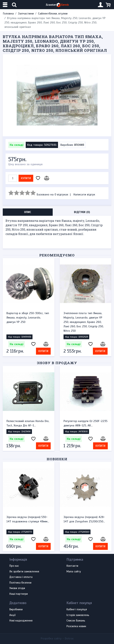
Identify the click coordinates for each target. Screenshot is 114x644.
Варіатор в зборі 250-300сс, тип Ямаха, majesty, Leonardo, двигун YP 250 (28, 318)
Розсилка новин (76, 626)
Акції (12, 615)
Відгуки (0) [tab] (82, 212)
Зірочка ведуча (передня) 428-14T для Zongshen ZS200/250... (84, 519)
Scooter (57, 5)
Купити (26, 178)
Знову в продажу (57, 363)
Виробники (16, 610)
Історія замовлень (78, 615)
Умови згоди (17, 588)
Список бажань (76, 621)
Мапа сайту (74, 572)
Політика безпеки (20, 583)
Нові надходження (21, 621)
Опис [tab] (28, 212)
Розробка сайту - (57, 639)
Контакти (72, 566)
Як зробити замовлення (24, 572)
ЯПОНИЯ (79, 145)
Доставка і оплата (21, 577)
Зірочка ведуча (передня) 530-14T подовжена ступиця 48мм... (28, 519)
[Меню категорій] (6, 5)
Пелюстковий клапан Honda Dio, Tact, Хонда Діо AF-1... (28, 423)
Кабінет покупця (77, 610)
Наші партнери (19, 594)
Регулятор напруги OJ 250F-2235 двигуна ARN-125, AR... (85, 423)
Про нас (14, 566)
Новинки (57, 459)
